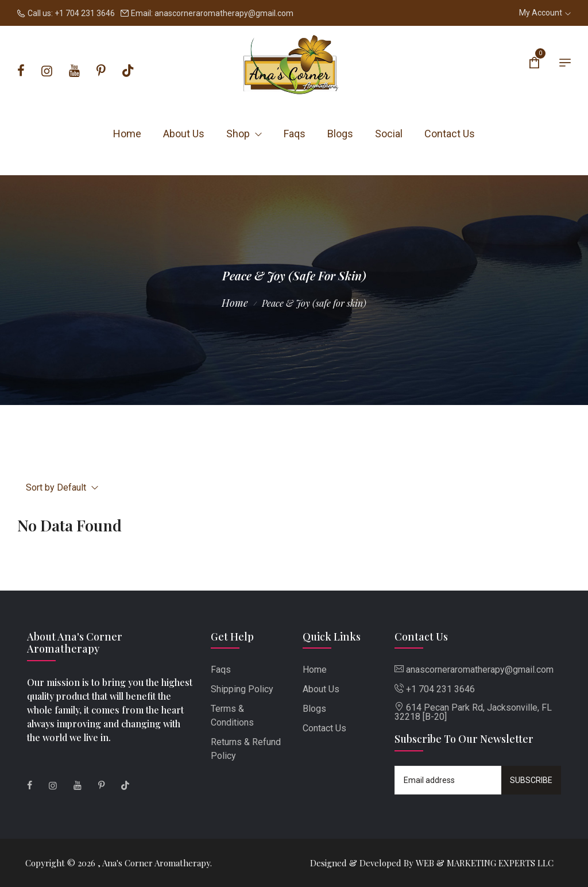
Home (127, 134)
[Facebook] (21, 71)
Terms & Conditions (232, 716)
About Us (184, 134)
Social (389, 134)
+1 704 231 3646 (85, 13)
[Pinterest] (101, 71)
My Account (545, 13)
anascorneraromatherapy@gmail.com (224, 13)
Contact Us (450, 134)
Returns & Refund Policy (246, 749)
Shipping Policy (242, 689)
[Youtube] (74, 71)
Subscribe (531, 780)
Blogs (340, 134)
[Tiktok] (128, 71)
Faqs (295, 134)
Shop (244, 134)
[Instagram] (47, 71)
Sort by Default (62, 487)
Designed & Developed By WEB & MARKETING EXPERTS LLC (432, 863)
